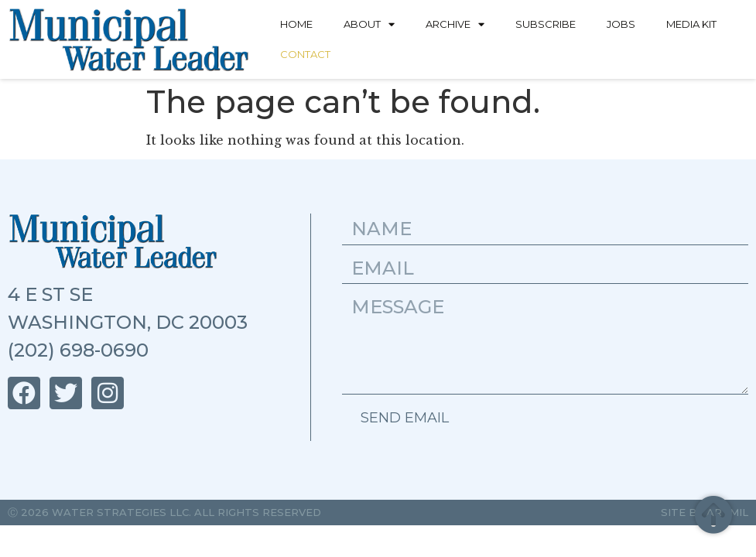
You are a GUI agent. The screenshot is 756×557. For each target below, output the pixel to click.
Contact (305, 54)
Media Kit (691, 24)
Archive (455, 24)
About (369, 24)
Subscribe (546, 24)
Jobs (621, 24)
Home (296, 24)
